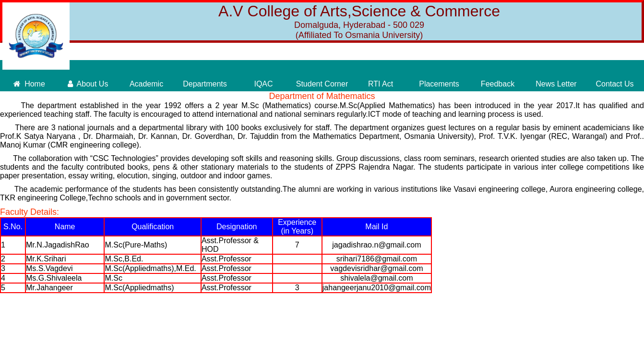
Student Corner (322, 84)
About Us (88, 84)
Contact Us (614, 84)
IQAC (263, 84)
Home (29, 84)
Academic (146, 84)
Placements (439, 84)
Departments (205, 84)
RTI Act (381, 84)
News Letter (556, 84)
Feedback (498, 84)
